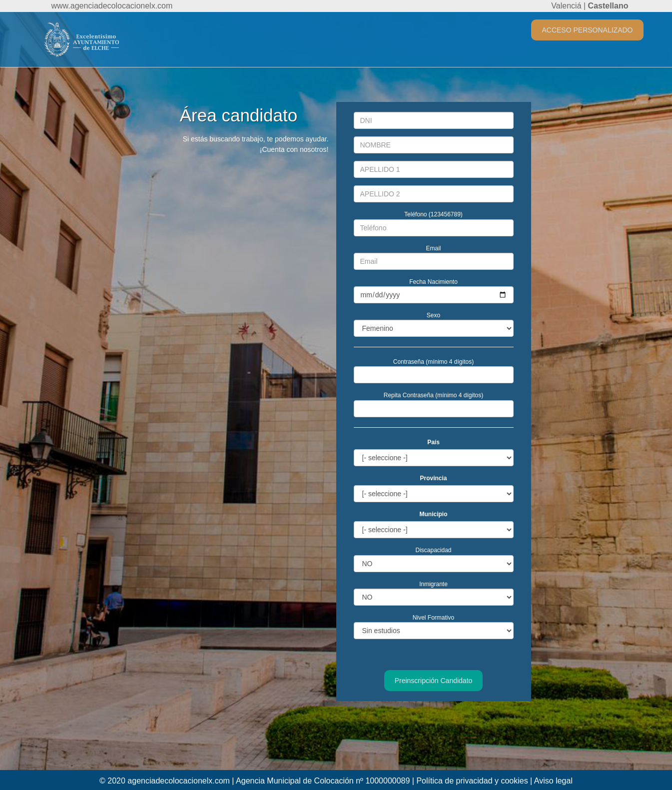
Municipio (434, 514)
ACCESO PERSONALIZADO (587, 30)
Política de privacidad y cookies (472, 781)
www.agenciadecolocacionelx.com (112, 6)
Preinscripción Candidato (434, 681)
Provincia (433, 478)
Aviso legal (553, 781)
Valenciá (566, 6)
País (433, 442)
